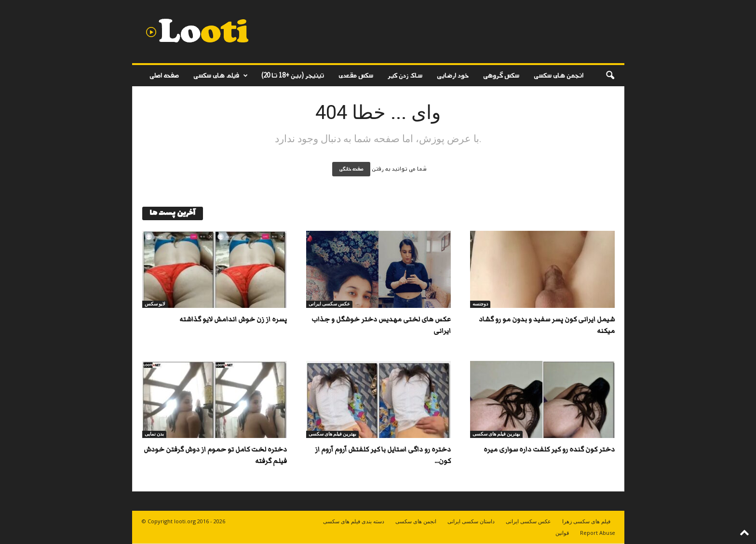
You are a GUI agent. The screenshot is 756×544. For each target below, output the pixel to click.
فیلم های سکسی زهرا (586, 521)
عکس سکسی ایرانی (329, 304)
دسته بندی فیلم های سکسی (354, 521)
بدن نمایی (154, 434)
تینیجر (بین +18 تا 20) (293, 75)
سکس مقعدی (356, 75)
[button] (610, 76)
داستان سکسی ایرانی (471, 521)
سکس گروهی (501, 75)
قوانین (562, 533)
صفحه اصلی (164, 75)
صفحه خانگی (351, 169)
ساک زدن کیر (405, 75)
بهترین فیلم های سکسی (332, 434)
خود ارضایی (453, 75)
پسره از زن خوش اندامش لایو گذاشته (233, 319)
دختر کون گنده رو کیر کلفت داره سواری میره (549, 450)
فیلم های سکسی (221, 76)
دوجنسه (480, 304)
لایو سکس (155, 304)
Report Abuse (598, 533)
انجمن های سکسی (559, 75)
